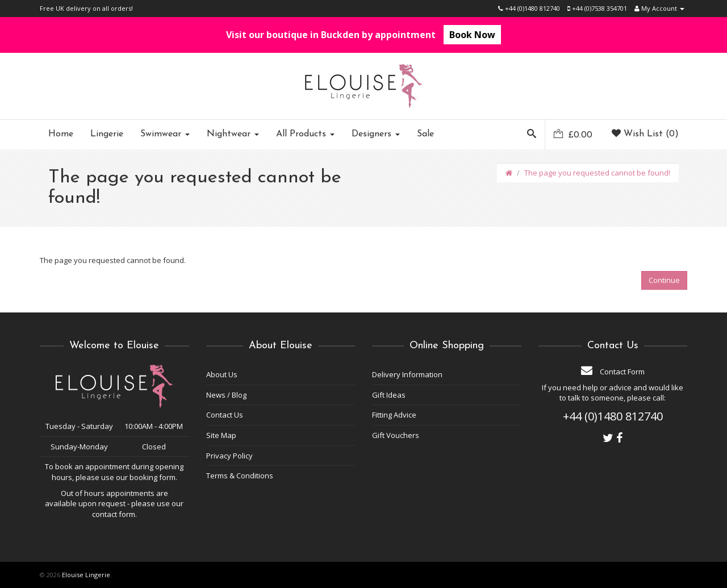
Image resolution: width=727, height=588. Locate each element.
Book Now (472, 35)
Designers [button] (376, 134)
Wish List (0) (645, 134)
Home (61, 134)
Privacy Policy (229, 456)
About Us (222, 374)
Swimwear (165, 134)
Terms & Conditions (240, 476)
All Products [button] (305, 134)
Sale (425, 134)
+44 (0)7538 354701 (597, 8)
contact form (114, 514)
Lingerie (107, 134)
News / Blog (226, 395)
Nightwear (233, 134)
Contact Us (225, 415)
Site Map (221, 435)
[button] (532, 135)
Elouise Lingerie (86, 575)
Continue (664, 280)
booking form (152, 477)
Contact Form (613, 372)
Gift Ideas (389, 395)
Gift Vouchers (396, 435)
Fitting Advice (394, 415)
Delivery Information (407, 374)
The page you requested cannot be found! (597, 173)
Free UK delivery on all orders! (86, 8)
